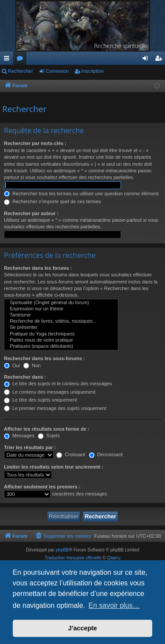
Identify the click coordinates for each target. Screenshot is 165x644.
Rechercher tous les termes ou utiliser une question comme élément (81, 194)
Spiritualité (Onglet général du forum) (61, 303)
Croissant (71, 454)
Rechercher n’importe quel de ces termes (52, 201)
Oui (12, 365)
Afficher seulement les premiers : (42, 487)
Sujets (49, 436)
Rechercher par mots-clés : (35, 143)
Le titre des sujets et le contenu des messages (58, 383)
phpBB (62, 550)
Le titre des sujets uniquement (40, 400)
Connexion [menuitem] (147, 60)
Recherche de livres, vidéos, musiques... (61, 321)
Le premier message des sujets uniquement (55, 408)
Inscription (93, 71)
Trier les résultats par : (30, 447)
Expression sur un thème (61, 309)
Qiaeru (114, 558)
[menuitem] (63, 536)
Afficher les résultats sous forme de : (47, 429)
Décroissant (106, 454)
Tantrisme (61, 315)
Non (32, 365)
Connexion (57, 71)
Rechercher (20, 71)
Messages (19, 436)
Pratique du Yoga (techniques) (61, 334)
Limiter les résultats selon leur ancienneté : (54, 467)
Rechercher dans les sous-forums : (44, 358)
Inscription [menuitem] (160, 60)
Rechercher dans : (25, 377)
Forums (22, 60)
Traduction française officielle (73, 558)
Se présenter (61, 328)
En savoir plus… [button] (114, 605)
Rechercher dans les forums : (38, 268)
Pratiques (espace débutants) (61, 346)
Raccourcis (8, 60)
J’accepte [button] (83, 628)
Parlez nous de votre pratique (61, 340)
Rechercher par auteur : (31, 213)
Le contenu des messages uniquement (50, 392)
